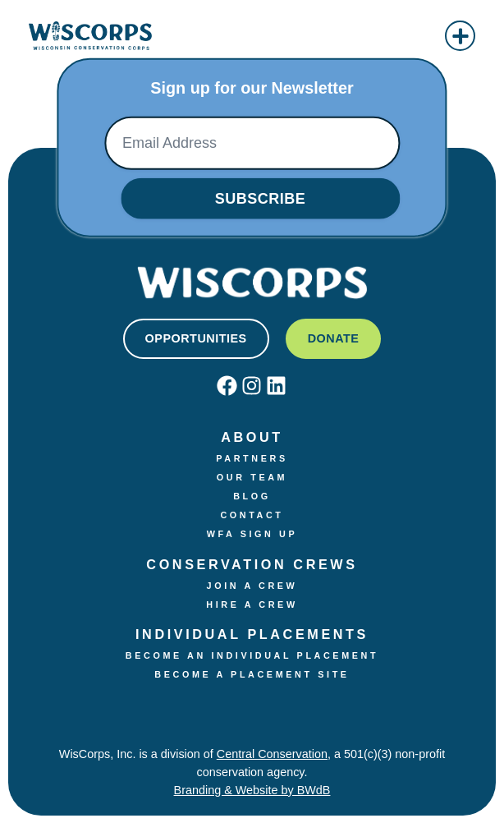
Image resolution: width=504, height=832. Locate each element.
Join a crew (252, 586)
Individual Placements (252, 634)
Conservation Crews (252, 564)
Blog (252, 496)
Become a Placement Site (252, 674)
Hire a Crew (252, 604)
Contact (252, 515)
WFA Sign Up (252, 534)
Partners (252, 458)
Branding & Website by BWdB (252, 790)
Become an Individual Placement (252, 655)
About (252, 437)
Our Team (252, 477)
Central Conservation (272, 754)
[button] (460, 36)
